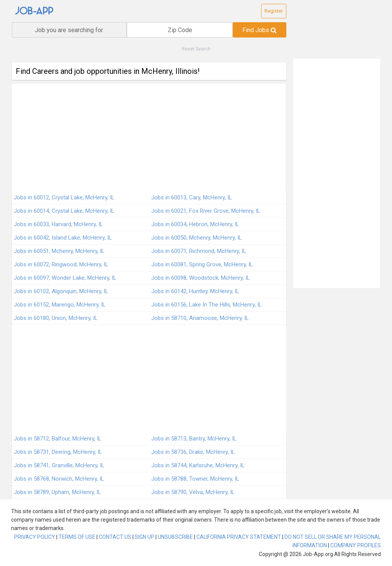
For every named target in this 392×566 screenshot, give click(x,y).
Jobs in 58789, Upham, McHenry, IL (57, 492)
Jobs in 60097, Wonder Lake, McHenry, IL (65, 278)
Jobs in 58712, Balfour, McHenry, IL (58, 439)
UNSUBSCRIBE (175, 537)
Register (274, 11)
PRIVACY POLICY (35, 537)
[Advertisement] (149, 137)
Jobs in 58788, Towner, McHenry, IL (195, 479)
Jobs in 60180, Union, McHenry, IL (56, 318)
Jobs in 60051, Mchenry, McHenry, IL (59, 251)
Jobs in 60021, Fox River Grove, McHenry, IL (206, 211)
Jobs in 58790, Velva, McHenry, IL (193, 492)
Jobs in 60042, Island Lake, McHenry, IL (63, 238)
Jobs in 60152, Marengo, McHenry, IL (60, 305)
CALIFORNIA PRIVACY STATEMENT (239, 537)
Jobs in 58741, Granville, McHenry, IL (59, 465)
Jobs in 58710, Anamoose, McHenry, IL (200, 318)
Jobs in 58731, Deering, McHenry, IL (58, 452)
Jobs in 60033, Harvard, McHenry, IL (58, 224)
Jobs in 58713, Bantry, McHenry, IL (194, 439)
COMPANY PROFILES (356, 545)
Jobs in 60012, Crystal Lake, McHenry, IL (64, 197)
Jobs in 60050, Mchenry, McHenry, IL (197, 238)
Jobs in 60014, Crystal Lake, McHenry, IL (64, 211)
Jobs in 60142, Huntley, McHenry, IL (195, 291)
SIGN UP (145, 537)
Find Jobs (259, 30)
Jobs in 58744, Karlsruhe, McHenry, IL (198, 465)
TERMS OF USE (77, 537)
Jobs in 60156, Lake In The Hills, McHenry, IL (207, 305)
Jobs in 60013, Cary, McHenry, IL (192, 197)
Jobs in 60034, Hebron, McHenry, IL (195, 224)
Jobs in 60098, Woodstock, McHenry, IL (201, 278)
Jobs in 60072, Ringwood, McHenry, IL (61, 264)
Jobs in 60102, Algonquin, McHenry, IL (61, 291)
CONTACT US (115, 537)
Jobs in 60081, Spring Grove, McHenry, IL (202, 264)
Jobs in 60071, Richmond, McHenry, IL (199, 251)
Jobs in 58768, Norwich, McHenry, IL (59, 479)
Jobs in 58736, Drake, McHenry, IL (193, 452)
